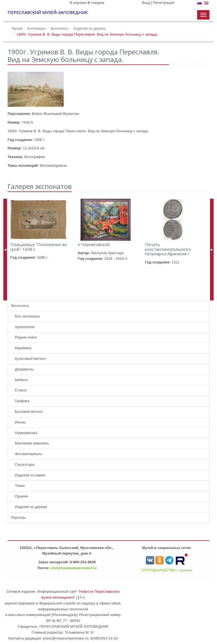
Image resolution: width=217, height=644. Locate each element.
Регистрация (164, 3)
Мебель (21, 380)
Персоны (18, 517)
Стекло (21, 390)
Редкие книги (26, 337)
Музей (17, 28)
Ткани (20, 486)
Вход (146, 3)
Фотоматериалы (28, 454)
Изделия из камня (30, 475)
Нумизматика (26, 433)
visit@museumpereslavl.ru (74, 568)
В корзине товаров (87, 3)
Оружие (21, 496)
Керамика (23, 348)
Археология (25, 327)
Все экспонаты (27, 316)
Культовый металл (30, 359)
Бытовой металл (29, 412)
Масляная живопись (32, 443)
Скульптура (25, 465)
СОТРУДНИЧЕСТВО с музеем (167, 570)
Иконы (20, 422)
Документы (24, 369)
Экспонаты (59, 28)
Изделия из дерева (89, 28)
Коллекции (36, 28)
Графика (22, 401)
